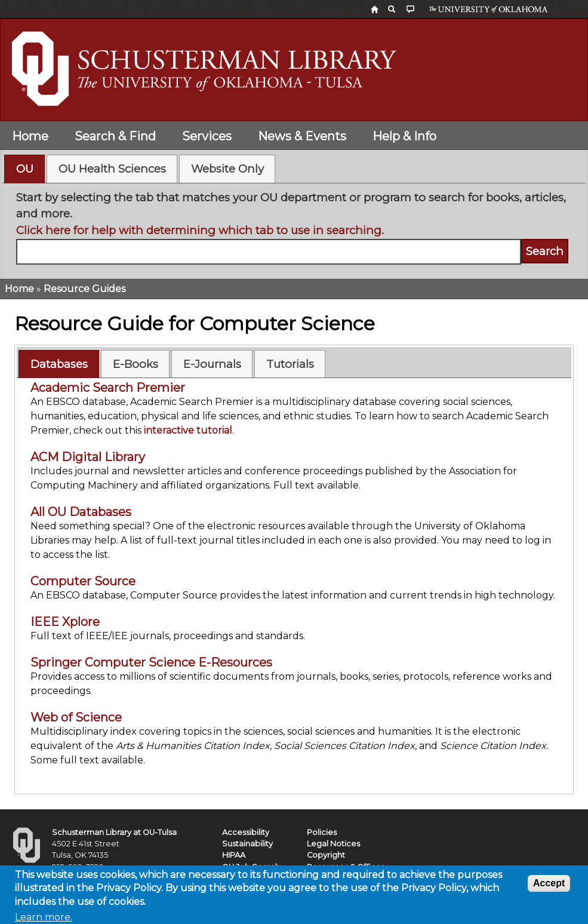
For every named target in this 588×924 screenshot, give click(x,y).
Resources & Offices (346, 867)
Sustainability (247, 844)
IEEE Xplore (65, 622)
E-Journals (212, 364)
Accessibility (246, 832)
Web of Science (76, 717)
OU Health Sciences (112, 169)
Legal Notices (333, 844)
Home (30, 136)
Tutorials (290, 364)
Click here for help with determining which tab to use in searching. (200, 230)
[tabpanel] (294, 227)
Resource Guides (84, 289)
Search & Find (115, 136)
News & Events (302, 136)
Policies (322, 832)
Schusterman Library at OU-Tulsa (114, 832)
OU (25, 169)
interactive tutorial (188, 430)
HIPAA (234, 855)
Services (207, 136)
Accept (549, 888)
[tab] (24, 169)
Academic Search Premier (108, 388)
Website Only (227, 169)
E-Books (136, 364)
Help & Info (404, 136)
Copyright (326, 855)
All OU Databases (81, 512)
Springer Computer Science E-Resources (151, 662)
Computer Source (83, 581)
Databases (59, 364)
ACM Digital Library (88, 457)
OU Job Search (251, 867)
